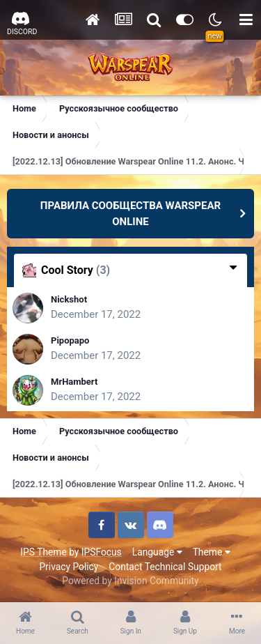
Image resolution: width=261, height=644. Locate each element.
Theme (212, 552)
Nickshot (69, 299)
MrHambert (74, 382)
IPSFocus (102, 552)
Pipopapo (70, 340)
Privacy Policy (69, 567)
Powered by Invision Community (130, 581)
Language (157, 552)
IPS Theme (43, 552)
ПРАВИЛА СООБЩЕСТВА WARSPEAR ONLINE (130, 214)
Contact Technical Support (165, 567)
